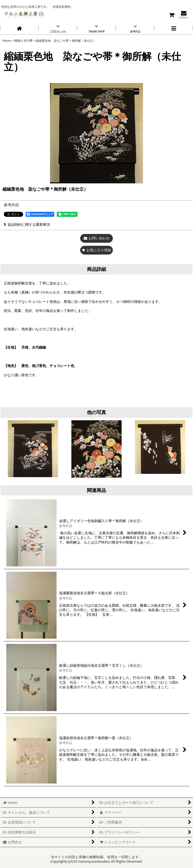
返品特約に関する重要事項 (27, 225)
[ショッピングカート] (171, 15)
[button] (174, 28)
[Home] (19, 28)
